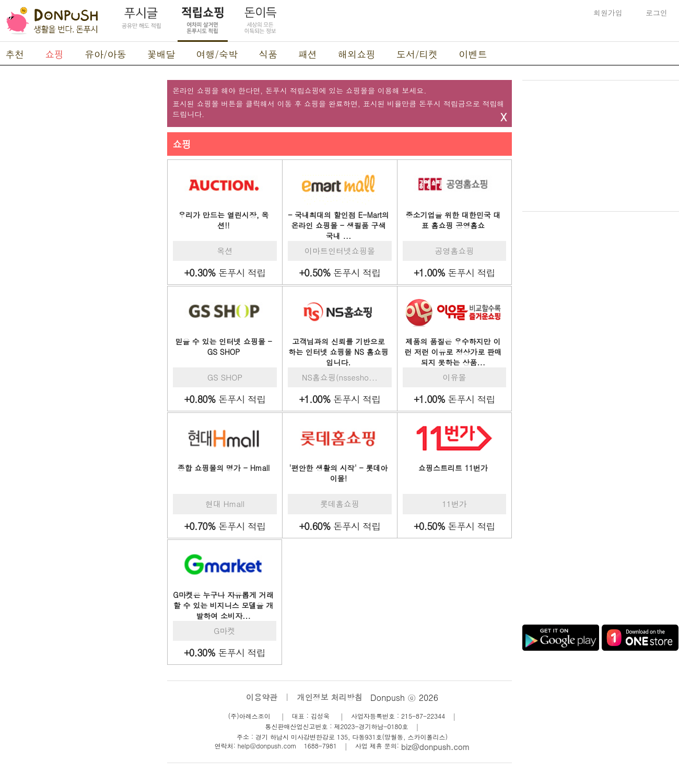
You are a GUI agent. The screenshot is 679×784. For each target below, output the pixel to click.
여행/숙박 (217, 54)
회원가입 (608, 13)
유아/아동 (106, 54)
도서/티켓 (417, 54)
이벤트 (473, 54)
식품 (268, 54)
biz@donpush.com (435, 747)
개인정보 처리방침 (330, 697)
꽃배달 (161, 54)
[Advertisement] (78, 237)
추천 (15, 54)
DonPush (52, 21)
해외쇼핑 (357, 54)
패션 (308, 54)
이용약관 (262, 697)
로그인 (657, 13)
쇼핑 (54, 54)
